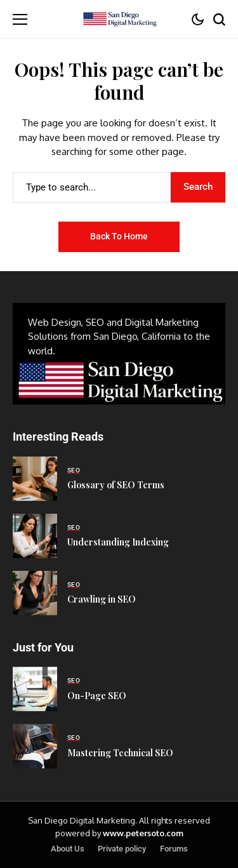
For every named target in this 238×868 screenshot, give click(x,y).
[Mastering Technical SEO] (35, 746)
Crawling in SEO (102, 599)
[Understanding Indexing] (35, 536)
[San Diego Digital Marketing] (119, 19)
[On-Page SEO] (35, 689)
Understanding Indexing (118, 542)
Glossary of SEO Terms (116, 485)
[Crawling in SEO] (35, 593)
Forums (174, 849)
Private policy (122, 849)
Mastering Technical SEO (120, 753)
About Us (68, 849)
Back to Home (119, 236)
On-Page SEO (97, 696)
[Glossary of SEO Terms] (35, 479)
